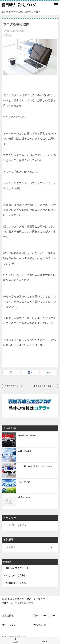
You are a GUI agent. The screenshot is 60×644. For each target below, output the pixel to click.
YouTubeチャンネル (16, 583)
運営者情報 (8, 616)
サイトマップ (9, 625)
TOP (18, 599)
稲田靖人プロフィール (17, 568)
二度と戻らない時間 (14, 386)
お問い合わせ (39, 625)
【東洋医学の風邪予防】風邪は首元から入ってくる (45, 386)
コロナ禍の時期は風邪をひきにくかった (36, 466)
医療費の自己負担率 (27, 435)
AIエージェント (25, 451)
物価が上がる (24, 497)
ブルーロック (24, 482)
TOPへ (45, 640)
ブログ (8, 35)
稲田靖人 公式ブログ (19, 5)
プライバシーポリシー (44, 616)
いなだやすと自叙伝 (16, 575)
